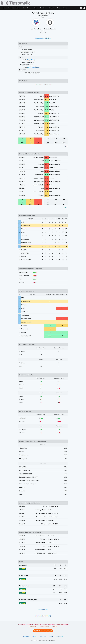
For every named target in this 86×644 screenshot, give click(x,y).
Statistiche (51, 8)
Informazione (60, 636)
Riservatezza (26, 636)
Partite (3, 8)
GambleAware (33, 627)
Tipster (18, 8)
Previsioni (11, 8)
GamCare (54, 627)
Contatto (51, 636)
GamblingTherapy (44, 627)
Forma (65, 8)
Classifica (43, 8)
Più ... (66, 146)
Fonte (36, 8)
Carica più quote (43, 610)
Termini (35, 636)
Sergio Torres (31, 60)
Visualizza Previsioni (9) (43, 38)
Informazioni (43, 636)
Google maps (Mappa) (33, 67)
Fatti (59, 8)
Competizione (27, 8)
